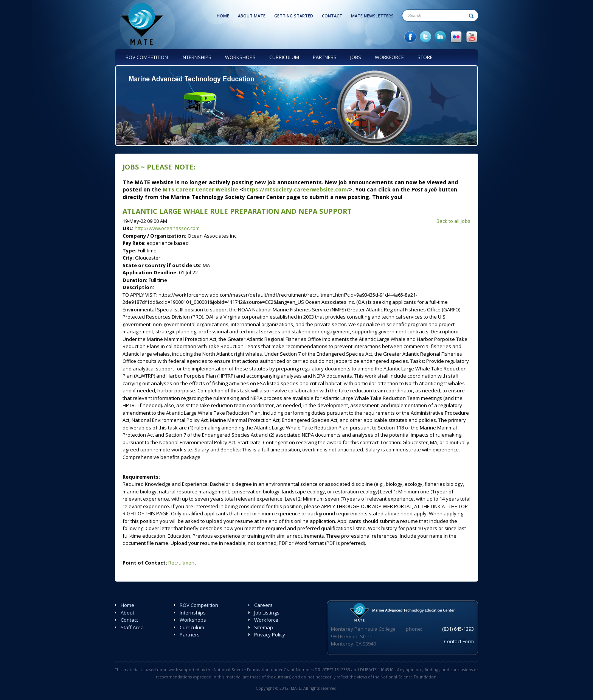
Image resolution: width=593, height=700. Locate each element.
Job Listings (267, 613)
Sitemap (264, 627)
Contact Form (459, 641)
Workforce (266, 620)
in (441, 37)
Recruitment (182, 563)
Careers (263, 605)
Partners (190, 635)
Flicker (456, 37)
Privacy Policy (270, 635)
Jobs (131, 167)
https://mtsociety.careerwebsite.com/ (296, 189)
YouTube (472, 37)
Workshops (193, 620)
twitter (425, 37)
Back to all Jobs (453, 221)
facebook (410, 37)
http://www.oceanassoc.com (167, 228)
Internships (193, 613)
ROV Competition (199, 605)
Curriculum (192, 627)
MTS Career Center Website (200, 189)
